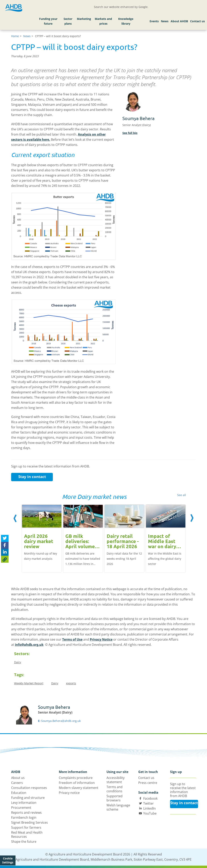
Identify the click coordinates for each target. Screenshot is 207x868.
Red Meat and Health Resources (27, 835)
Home (15, 36)
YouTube (150, 813)
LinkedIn (149, 808)
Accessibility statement (116, 780)
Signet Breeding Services (30, 822)
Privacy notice (69, 793)
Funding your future (48, 21)
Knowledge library (126, 21)
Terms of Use (72, 639)
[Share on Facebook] (5, 545)
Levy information (24, 803)
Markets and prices (103, 21)
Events (154, 21)
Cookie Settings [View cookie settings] (8, 860)
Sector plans (68, 21)
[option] (42, 538)
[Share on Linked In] (5, 552)
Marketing (84, 19)
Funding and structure (28, 798)
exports (71, 683)
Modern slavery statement (79, 788)
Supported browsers (115, 798)
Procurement (21, 808)
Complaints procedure (76, 778)
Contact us (197, 21)
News (165, 21)
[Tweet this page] (5, 538)
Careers (17, 783)
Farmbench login (24, 818)
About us (18, 778)
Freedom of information (77, 783)
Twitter (148, 803)
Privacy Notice (101, 639)
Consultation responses (29, 788)
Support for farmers (26, 827)
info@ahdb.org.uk (29, 645)
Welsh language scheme (118, 807)
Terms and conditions (115, 789)
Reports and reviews (26, 813)
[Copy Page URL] (5, 559)
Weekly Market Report (29, 683)
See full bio (130, 133)
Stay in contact (32, 477)
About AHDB (179, 21)
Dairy (18, 662)
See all (182, 495)
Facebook (150, 798)
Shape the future (24, 842)
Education (19, 793)
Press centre (148, 783)
